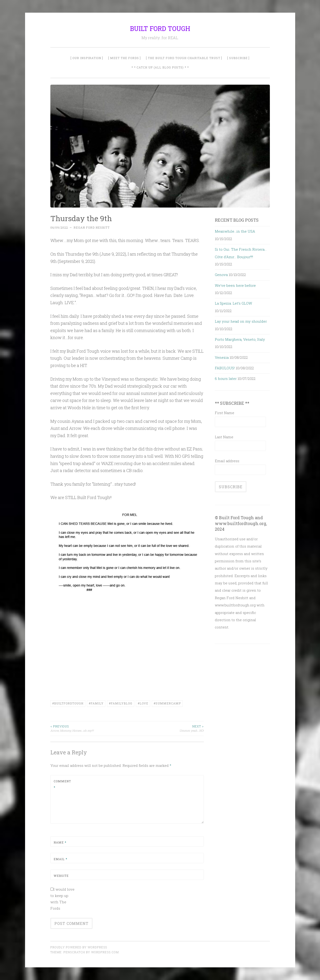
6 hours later (226, 378)
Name (60, 842)
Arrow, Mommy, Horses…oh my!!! (89, 728)
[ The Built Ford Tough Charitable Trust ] (184, 58)
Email (60, 859)
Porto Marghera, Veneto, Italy (240, 339)
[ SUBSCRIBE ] (238, 58)
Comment (62, 784)
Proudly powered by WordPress (79, 947)
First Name (225, 413)
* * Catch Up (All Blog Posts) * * (160, 67)
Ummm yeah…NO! (165, 728)
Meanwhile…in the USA (235, 231)
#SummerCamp (167, 703)
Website (61, 876)
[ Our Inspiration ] (87, 58)
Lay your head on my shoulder (241, 321)
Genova (221, 275)
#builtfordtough (68, 703)
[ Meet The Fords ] (125, 58)
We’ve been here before (235, 285)
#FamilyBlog (121, 703)
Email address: (227, 461)
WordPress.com (105, 952)
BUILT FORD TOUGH (160, 28)
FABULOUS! (225, 368)
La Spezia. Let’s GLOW (233, 303)
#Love (143, 703)
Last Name (224, 437)
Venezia (222, 357)
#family (96, 703)
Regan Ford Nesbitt (92, 227)
